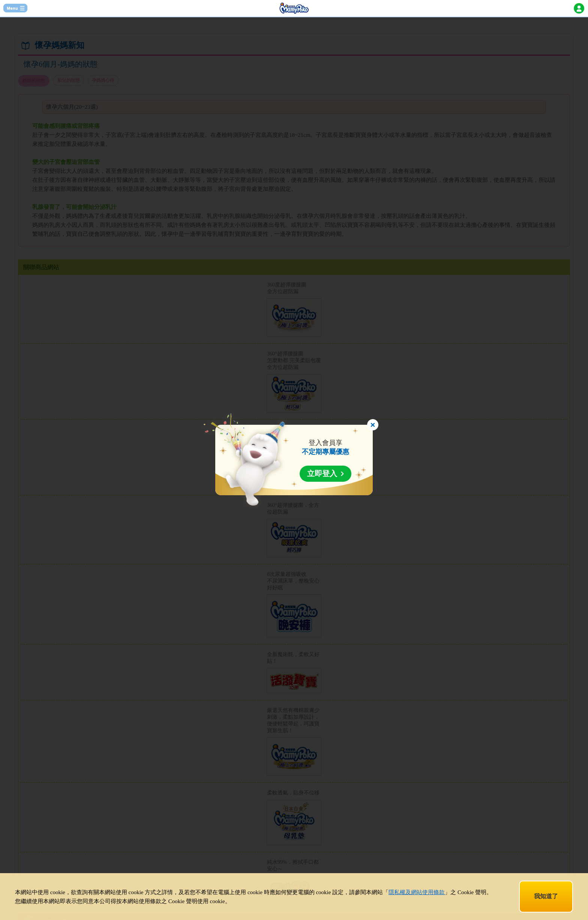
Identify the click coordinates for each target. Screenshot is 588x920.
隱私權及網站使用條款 (417, 892)
